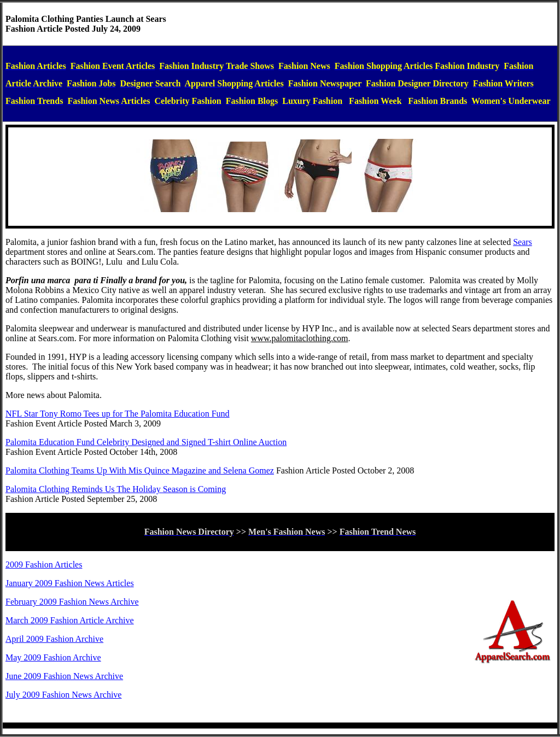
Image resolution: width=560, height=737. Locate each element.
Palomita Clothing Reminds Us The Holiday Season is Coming (116, 489)
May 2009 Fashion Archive (53, 657)
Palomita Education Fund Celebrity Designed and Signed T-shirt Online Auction (146, 442)
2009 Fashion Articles (44, 565)
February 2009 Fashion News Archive (72, 602)
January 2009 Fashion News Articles (70, 583)
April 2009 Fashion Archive (54, 639)
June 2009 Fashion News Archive (64, 676)
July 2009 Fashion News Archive (63, 695)
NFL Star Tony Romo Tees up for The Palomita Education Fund (118, 414)
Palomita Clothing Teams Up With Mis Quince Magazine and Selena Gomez (140, 470)
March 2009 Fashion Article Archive (70, 620)
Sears (523, 242)
